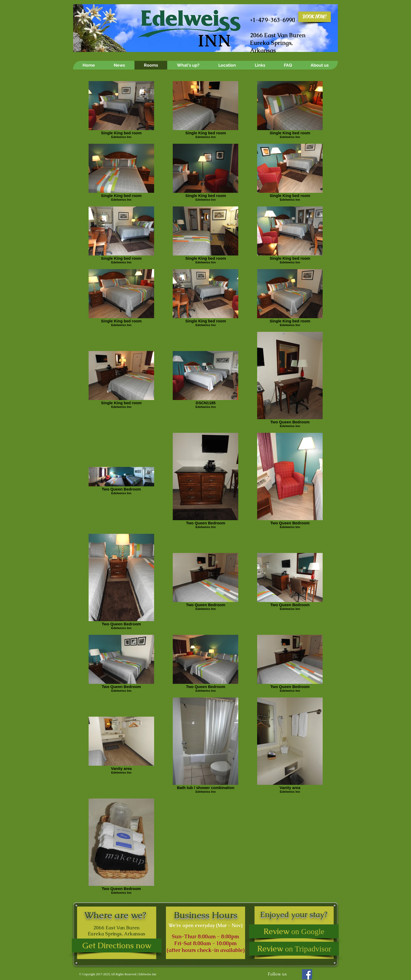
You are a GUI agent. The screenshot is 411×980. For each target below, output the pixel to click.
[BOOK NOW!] (315, 17)
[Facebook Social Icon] (307, 974)
